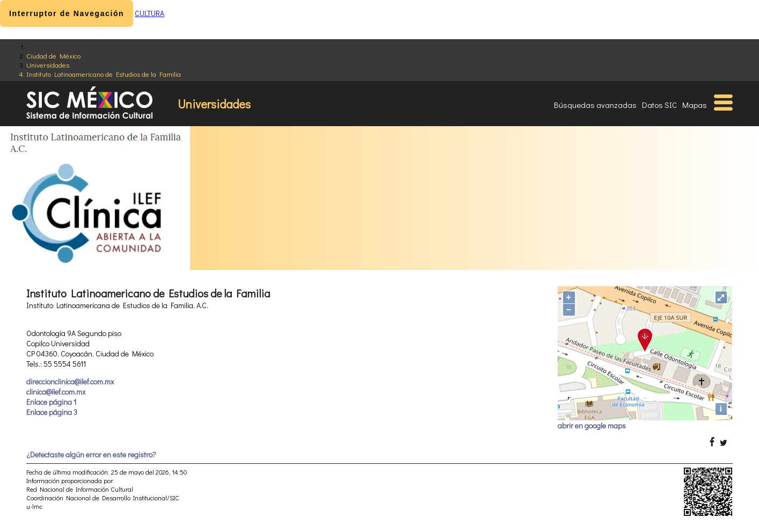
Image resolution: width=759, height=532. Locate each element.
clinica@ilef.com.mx (56, 392)
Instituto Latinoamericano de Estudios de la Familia (104, 74)
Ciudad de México (53, 56)
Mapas (695, 105)
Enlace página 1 (51, 402)
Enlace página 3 (52, 412)
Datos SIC (659, 105)
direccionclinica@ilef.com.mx (70, 381)
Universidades (48, 65)
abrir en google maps (592, 425)
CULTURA (149, 13)
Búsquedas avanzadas (595, 105)
